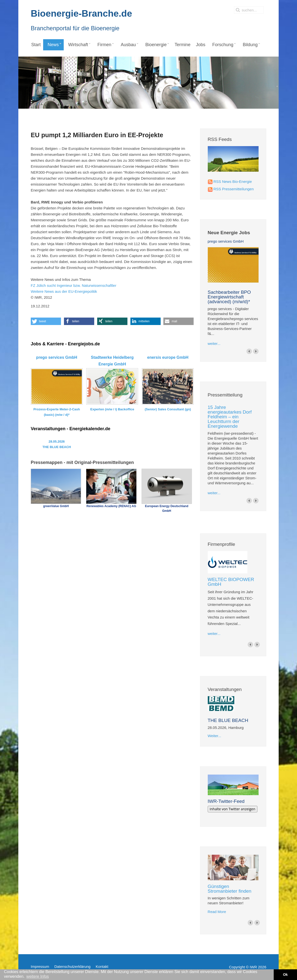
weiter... (214, 343)
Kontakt (102, 966)
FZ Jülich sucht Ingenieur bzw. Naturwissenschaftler (74, 285)
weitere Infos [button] (38, 976)
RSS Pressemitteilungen (234, 189)
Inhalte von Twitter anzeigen (233, 809)
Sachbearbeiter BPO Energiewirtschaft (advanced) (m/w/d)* (229, 297)
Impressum (40, 966)
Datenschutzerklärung (72, 966)
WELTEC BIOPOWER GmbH (231, 582)
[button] (46, 321)
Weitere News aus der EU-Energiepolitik (64, 291)
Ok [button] (285, 975)
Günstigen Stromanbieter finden (230, 889)
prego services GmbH (226, 241)
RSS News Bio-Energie (233, 181)
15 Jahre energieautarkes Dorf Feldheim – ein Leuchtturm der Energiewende (230, 417)
